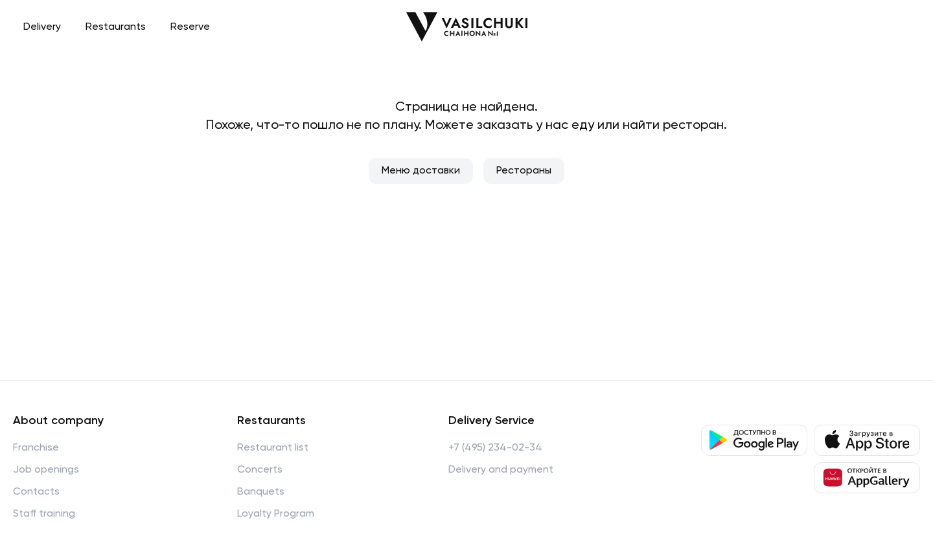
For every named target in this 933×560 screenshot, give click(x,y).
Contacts (36, 492)
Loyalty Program (276, 514)
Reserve (190, 27)
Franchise (36, 448)
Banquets (261, 492)
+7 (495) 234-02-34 (495, 448)
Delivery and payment (501, 470)
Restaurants (116, 27)
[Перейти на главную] (467, 27)
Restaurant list (273, 448)
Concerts (260, 470)
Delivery (42, 27)
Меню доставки (421, 171)
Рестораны (524, 171)
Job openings (46, 470)
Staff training (44, 514)
